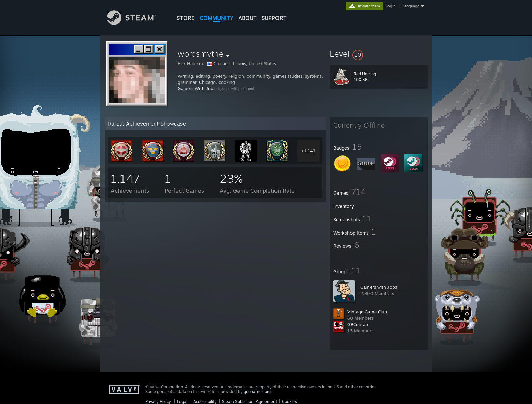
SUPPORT (274, 18)
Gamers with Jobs (379, 287)
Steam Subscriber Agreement (249, 401)
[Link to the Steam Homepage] (136, 23)
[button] (379, 54)
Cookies (289, 401)
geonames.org (257, 392)
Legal (182, 401)
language (411, 6)
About (248, 18)
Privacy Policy (158, 401)
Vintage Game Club (367, 312)
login (391, 6)
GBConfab (358, 324)
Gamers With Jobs (197, 88)
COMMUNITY (216, 18)
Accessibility (205, 401)
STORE (186, 18)
